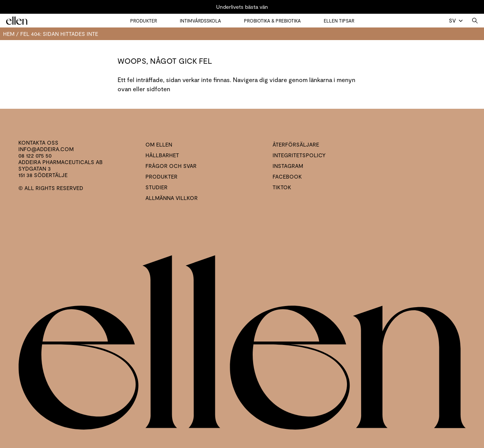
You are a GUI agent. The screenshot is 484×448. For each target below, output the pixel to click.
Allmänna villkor (172, 198)
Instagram (288, 166)
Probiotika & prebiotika (272, 21)
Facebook (287, 176)
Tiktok (282, 187)
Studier (156, 187)
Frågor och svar (171, 166)
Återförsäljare (296, 144)
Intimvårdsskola (200, 21)
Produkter (144, 21)
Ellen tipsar (339, 21)
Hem (9, 34)
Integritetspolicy (299, 155)
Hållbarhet (162, 155)
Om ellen (159, 144)
